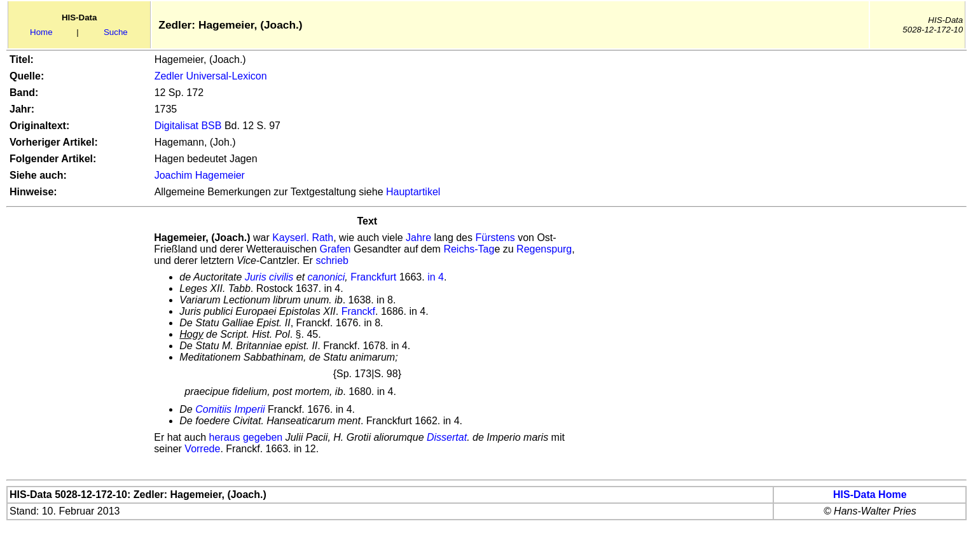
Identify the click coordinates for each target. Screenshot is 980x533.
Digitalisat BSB (188, 126)
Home (41, 32)
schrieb (332, 260)
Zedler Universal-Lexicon (211, 76)
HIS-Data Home (870, 495)
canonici (327, 277)
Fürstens (495, 238)
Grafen (335, 249)
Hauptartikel (413, 192)
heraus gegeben (246, 437)
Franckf (358, 311)
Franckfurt (373, 277)
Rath (322, 238)
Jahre (418, 238)
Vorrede (202, 449)
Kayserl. (291, 238)
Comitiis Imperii (230, 409)
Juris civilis (269, 277)
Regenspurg (544, 249)
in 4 (436, 277)
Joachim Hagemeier (200, 175)
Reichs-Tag (469, 249)
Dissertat (447, 437)
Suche (116, 32)
